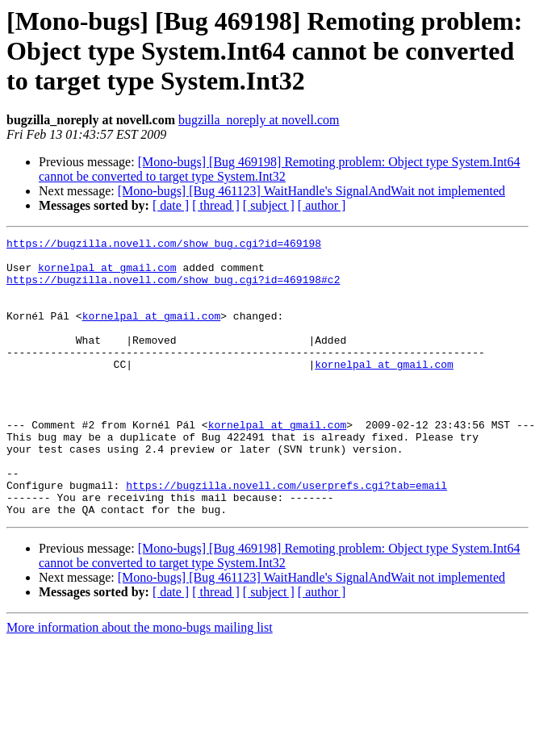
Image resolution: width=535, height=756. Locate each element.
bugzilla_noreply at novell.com (259, 120)
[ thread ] (216, 205)
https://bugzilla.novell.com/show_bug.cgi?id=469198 (164, 245)
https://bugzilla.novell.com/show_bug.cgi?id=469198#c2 (173, 289)
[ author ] (322, 205)
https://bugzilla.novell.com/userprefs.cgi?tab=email (286, 536)
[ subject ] (269, 205)
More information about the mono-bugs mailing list (140, 683)
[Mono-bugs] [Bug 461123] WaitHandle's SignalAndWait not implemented (311, 191)
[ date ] (171, 205)
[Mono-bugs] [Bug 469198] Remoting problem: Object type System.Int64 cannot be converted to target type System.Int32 (279, 169)
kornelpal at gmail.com (107, 274)
